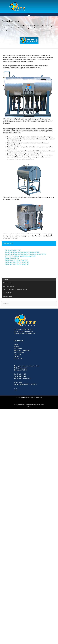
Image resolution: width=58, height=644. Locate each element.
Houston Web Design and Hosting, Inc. (28, 410)
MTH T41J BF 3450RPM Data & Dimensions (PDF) (20, 256)
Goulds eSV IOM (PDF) (12, 258)
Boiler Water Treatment (29, 292)
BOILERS (17, 352)
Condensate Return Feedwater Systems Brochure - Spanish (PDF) (25, 254)
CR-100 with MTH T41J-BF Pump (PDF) (17, 262)
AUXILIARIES (18, 354)
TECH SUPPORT (19, 358)
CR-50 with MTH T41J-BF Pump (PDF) (17, 260)
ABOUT (16, 350)
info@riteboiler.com (25, 384)
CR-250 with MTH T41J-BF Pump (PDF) (17, 264)
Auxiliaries (29, 279)
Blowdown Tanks (29, 289)
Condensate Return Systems (10, 286)
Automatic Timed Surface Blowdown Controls (15, 295)
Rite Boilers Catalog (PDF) (13, 250)
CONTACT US (18, 364)
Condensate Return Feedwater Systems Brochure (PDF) (22, 252)
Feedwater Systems (8, 283)
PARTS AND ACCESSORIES (22, 356)
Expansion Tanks (7, 299)
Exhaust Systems (7, 302)
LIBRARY (17, 362)
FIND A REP (18, 360)
